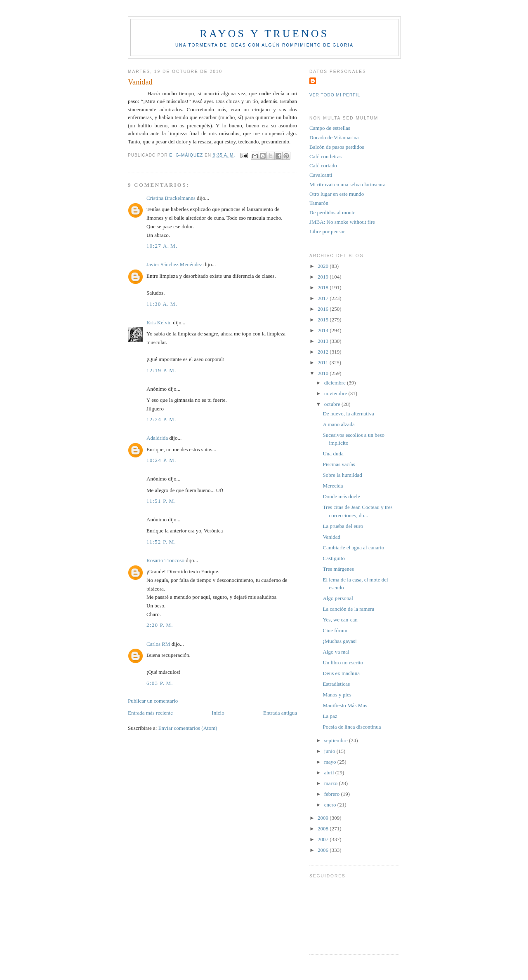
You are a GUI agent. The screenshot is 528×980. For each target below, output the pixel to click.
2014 (324, 330)
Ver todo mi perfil (335, 95)
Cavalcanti (321, 175)
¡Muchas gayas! (340, 641)
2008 (324, 829)
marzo (332, 783)
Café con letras (325, 156)
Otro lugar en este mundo (337, 194)
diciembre (336, 383)
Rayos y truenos (264, 34)
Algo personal (338, 598)
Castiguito (334, 558)
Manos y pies (337, 695)
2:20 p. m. (160, 625)
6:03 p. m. (160, 683)
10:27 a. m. (162, 246)
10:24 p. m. (161, 460)
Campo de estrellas (330, 128)
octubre (333, 404)
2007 (324, 839)
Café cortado (323, 165)
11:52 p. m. (161, 542)
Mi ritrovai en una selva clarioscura (347, 184)
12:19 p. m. (161, 370)
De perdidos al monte (332, 212)
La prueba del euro (343, 526)
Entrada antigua (280, 713)
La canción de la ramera (348, 609)
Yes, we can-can (340, 620)
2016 (324, 309)
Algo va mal (336, 652)
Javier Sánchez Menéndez (174, 264)
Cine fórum (335, 630)
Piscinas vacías (339, 464)
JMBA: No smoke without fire (342, 222)
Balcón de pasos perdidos (337, 147)
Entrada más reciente (150, 713)
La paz (330, 716)
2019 (324, 277)
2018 (324, 287)
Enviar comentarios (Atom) (188, 728)
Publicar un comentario (153, 701)
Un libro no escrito (343, 662)
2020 (324, 266)
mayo (331, 762)
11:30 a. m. (162, 304)
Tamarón (319, 203)
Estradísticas (336, 684)
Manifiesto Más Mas (345, 705)
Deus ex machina (341, 673)
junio (330, 751)
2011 (324, 362)
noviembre (336, 393)
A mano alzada (338, 424)
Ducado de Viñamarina (334, 137)
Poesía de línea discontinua (352, 727)
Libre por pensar (327, 231)
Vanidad (331, 537)
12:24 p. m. (161, 419)
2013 (324, 341)
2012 (324, 352)
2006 (324, 850)
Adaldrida (157, 438)
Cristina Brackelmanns (171, 198)
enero (331, 805)
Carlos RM (158, 644)
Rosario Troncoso (165, 560)
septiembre (337, 740)
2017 (324, 298)
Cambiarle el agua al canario (353, 547)
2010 (324, 373)
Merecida (333, 486)
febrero (333, 794)
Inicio (218, 713)
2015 (324, 320)
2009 (324, 818)
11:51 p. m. (161, 501)
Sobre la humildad (342, 475)
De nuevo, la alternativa (348, 414)
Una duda (333, 454)
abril (330, 773)
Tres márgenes (338, 569)
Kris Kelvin (159, 322)
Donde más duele (341, 496)
